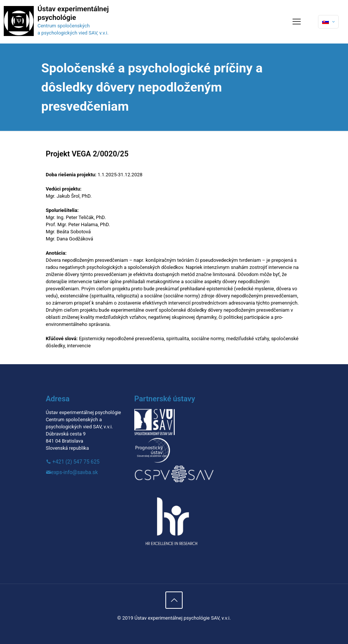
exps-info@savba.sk (74, 472)
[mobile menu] (297, 22)
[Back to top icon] (174, 600)
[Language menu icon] (328, 22)
